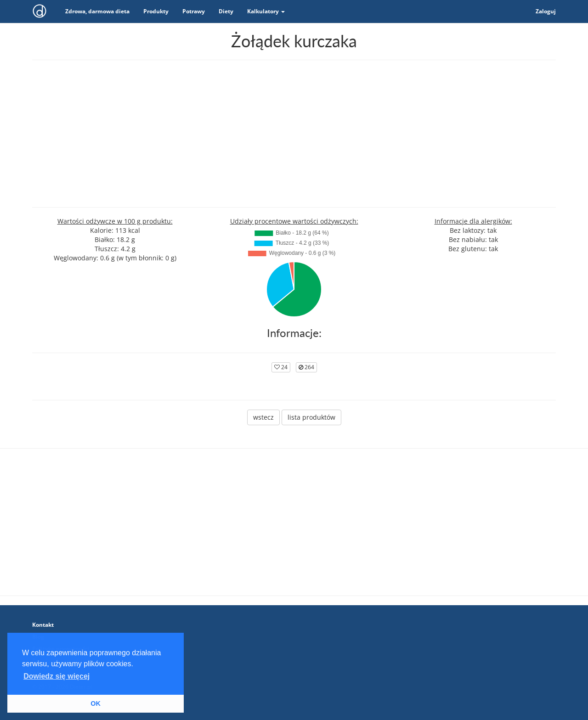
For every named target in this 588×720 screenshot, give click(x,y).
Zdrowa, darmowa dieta (97, 11)
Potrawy (194, 11)
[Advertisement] (294, 134)
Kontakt (43, 625)
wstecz (263, 417)
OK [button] (96, 703)
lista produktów (311, 417)
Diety (226, 11)
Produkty (156, 11)
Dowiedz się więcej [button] (57, 676)
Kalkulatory (266, 11)
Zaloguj (546, 11)
